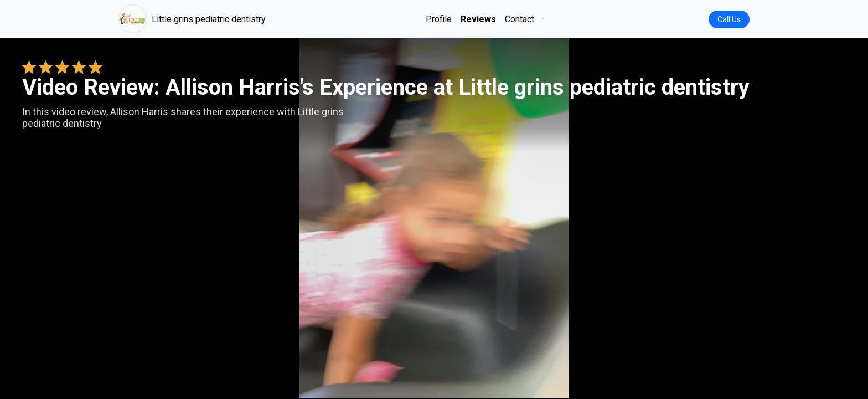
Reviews (478, 19)
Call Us (729, 19)
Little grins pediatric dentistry (192, 19)
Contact (520, 19)
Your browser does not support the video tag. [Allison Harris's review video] (434, 218)
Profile (439, 19)
